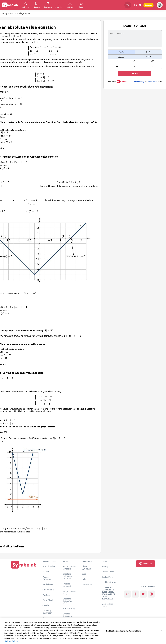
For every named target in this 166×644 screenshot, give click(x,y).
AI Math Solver (49, 566)
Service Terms (108, 572)
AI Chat (46, 572)
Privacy (105, 566)
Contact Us (87, 584)
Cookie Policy (108, 577)
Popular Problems (47, 578)
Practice (46, 595)
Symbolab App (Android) (69, 568)
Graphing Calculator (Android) (68, 576)
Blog (84, 574)
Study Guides (8, 13)
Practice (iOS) (69, 608)
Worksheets (48, 584)
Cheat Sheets (48, 600)
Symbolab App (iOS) (69, 592)
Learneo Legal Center (108, 605)
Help (84, 579)
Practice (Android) (67, 585)
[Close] (162, 631)
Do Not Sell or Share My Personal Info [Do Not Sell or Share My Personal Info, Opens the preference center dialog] (124, 631)
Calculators (48, 605)
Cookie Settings (109, 582)
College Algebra (24, 13)
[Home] (24, 569)
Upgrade (149, 5)
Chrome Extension (67, 615)
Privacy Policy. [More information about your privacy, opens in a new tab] (11, 642)
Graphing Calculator (47, 612)
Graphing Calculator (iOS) (68, 601)
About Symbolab (86, 568)
